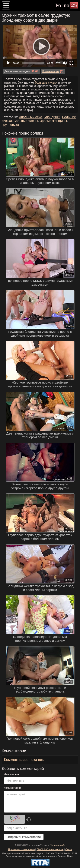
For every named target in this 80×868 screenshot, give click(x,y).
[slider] (33, 63)
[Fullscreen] (71, 63)
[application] (40, 46)
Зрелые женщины (53, 121)
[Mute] (65, 63)
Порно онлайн (58, 845)
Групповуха (10, 125)
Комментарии (51, 71)
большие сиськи (46, 82)
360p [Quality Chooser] (58, 63)
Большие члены (26, 121)
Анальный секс (31, 117)
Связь (68, 849)
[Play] (40, 46)
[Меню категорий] (6, 5)
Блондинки (52, 117)
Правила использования (21, 849)
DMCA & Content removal (50, 849)
